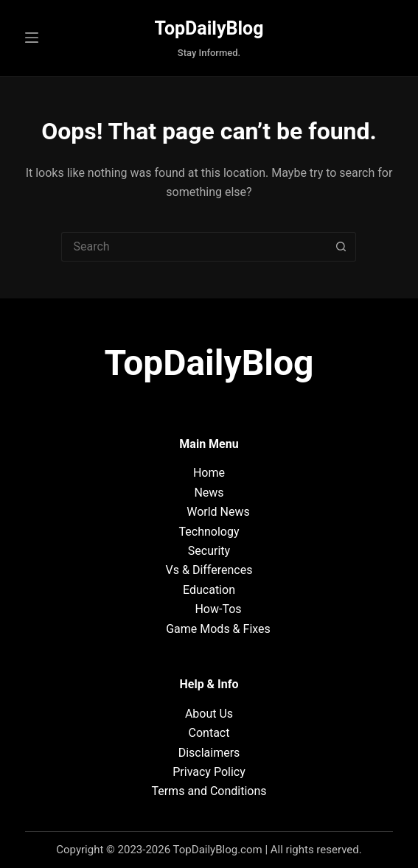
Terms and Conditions (209, 791)
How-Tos (218, 609)
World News (218, 512)
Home (209, 473)
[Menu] (32, 38)
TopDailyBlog (209, 28)
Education (209, 590)
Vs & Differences (209, 570)
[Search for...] (194, 247)
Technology (209, 532)
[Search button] (341, 247)
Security (209, 551)
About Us (209, 714)
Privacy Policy (209, 772)
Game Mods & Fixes (218, 629)
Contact (209, 733)
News (209, 493)
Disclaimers (209, 753)
